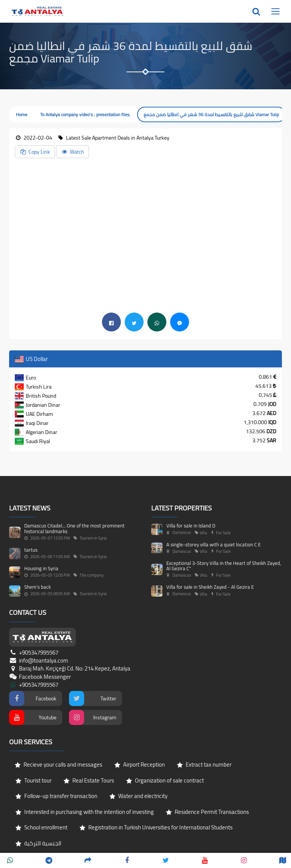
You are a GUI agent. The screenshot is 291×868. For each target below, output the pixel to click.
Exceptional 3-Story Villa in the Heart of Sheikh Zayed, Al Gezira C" (224, 566)
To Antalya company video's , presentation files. (85, 114)
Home (22, 114)
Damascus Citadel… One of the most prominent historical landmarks (74, 528)
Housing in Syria (41, 568)
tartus (31, 550)
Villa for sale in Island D (191, 526)
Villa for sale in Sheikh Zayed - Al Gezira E (210, 587)
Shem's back (38, 587)
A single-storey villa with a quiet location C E (214, 544)
